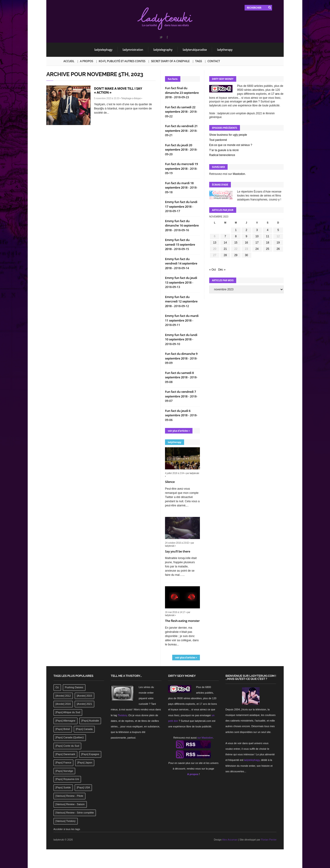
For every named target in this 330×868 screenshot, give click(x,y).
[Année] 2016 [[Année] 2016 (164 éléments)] (63, 704)
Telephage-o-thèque (131, 98)
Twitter (161, 37)
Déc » (222, 270)
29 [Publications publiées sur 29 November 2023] (236, 255)
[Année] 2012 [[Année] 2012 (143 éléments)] (63, 696)
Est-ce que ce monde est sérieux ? (231, 145)
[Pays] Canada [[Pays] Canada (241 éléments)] (84, 729)
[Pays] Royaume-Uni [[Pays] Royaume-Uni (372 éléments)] (67, 779)
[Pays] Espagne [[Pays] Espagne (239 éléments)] (90, 754)
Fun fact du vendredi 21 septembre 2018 (181, 128)
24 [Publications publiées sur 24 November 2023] (257, 249)
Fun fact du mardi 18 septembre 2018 (179, 185)
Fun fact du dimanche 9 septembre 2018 (181, 356)
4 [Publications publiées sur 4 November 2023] (268, 230)
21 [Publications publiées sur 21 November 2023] (225, 249)
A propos (86, 61)
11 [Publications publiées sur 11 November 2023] (268, 236)
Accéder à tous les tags (67, 829)
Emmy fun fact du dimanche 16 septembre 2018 (182, 225)
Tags (199, 61)
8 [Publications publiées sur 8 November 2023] (236, 236)
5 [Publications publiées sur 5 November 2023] (278, 230)
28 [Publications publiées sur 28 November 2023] (225, 255)
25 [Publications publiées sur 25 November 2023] (268, 249)
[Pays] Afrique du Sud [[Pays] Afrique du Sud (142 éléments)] (68, 712)
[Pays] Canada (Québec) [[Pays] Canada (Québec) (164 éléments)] (70, 737)
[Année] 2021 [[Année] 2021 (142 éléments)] (84, 704)
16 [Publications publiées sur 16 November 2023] (246, 243)
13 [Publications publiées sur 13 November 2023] (215, 243)
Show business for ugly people (228, 135)
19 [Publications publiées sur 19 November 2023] (278, 243)
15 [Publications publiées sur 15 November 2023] (236, 243)
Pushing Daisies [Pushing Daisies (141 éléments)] (74, 687)
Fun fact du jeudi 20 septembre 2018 (179, 147)
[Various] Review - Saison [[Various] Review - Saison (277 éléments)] (70, 804)
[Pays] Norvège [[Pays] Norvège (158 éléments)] (64, 771)
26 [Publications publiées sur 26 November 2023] (278, 249)
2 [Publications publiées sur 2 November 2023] (246, 230)
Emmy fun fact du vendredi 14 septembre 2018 (181, 263)
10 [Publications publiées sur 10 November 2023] (257, 236)
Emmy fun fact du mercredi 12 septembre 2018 (181, 301)
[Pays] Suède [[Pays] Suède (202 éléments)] (63, 787)
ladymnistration (133, 50)
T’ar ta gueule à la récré (224, 150)
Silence (170, 482)
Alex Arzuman (230, 840)
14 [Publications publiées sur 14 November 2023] (225, 243)
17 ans (275, 94)
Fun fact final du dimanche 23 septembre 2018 (182, 93)
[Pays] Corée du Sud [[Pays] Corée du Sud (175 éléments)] (67, 746)
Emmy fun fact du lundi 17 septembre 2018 (181, 204)
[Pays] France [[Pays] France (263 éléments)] (64, 763)
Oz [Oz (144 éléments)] (57, 687)
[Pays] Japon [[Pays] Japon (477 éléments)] (85, 763)
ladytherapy (225, 50)
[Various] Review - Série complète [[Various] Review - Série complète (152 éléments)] (75, 813)
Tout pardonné (218, 140)
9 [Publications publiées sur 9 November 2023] (246, 236)
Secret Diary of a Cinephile (170, 61)
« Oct (213, 270)
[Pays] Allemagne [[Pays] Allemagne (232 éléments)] (66, 721)
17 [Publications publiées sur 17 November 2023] (257, 243)
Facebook (167, 37)
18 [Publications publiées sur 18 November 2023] (268, 243)
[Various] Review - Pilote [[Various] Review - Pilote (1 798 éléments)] (69, 796)
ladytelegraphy (163, 50)
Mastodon (239, 174)
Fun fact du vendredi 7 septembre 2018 (180, 394)
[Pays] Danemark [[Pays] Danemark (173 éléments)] (65, 754)
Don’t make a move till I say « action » (118, 90)
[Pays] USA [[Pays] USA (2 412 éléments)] (83, 787)
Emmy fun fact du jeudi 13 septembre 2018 (181, 280)
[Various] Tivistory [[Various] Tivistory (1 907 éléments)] (66, 821)
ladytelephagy (103, 50)
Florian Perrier (269, 840)
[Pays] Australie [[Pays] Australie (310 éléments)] (90, 721)
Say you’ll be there (178, 551)
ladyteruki (194, 473)
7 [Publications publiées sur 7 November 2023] (225, 236)
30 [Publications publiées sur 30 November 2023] (246, 255)
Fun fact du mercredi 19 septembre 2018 (181, 166)
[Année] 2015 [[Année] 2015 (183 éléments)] (84, 696)
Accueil (69, 61)
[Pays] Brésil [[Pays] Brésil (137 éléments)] (63, 729)
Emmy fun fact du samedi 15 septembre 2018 (180, 244)
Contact (214, 61)
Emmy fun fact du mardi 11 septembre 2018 (182, 318)
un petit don (250, 102)
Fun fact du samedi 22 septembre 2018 (180, 109)
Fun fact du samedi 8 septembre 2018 (179, 375)
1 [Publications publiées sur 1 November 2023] (236, 230)
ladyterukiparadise (195, 50)
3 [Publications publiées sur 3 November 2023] (257, 230)
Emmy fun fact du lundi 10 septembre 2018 (181, 337)
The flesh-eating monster (182, 621)
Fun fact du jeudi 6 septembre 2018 (178, 413)
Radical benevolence (222, 155)
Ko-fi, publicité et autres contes (122, 61)
